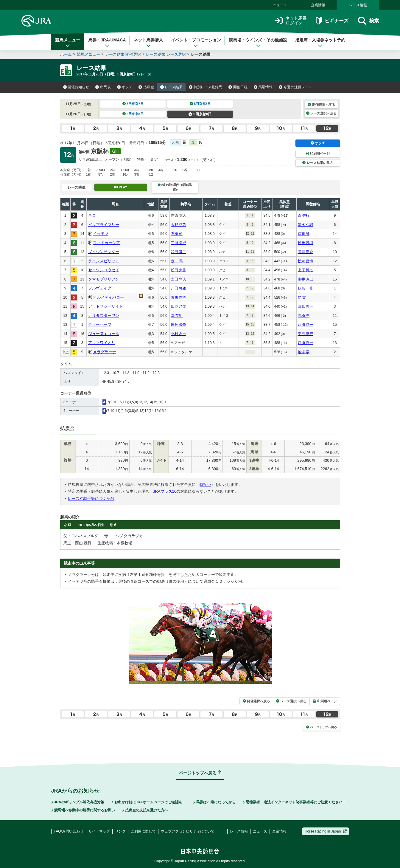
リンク (120, 831)
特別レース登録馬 (206, 87)
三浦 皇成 (179, 243)
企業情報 (318, 5)
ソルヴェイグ (100, 288)
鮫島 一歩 (305, 288)
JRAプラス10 (165, 491)
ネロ (92, 215)
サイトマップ (99, 831)
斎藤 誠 (304, 234)
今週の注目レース (295, 87)
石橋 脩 (177, 234)
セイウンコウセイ (104, 270)
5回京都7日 (200, 104)
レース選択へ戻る (321, 113)
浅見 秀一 (305, 306)
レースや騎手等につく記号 (91, 499)
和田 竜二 (179, 252)
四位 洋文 (179, 306)
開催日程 (238, 87)
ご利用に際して (143, 831)
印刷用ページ (317, 154)
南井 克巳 (305, 279)
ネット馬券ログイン (291, 21)
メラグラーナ (105, 352)
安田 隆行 (305, 334)
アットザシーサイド (106, 306)
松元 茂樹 (305, 243)
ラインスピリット (104, 261)
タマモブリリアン (104, 279)
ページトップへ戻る (322, 727)
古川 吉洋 (179, 297)
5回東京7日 (133, 104)
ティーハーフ (100, 324)
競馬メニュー (68, 43)
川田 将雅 (179, 288)
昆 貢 (302, 297)
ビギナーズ (332, 21)
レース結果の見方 (317, 163)
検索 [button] (368, 21)
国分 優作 (179, 325)
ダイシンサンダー (104, 252)
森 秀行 (304, 216)
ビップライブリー (104, 225)
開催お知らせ (76, 87)
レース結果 (172, 87)
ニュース (280, 5)
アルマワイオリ (102, 343)
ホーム (66, 54)
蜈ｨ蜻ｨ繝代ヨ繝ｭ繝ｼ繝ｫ (175, 187)
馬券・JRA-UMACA (107, 43)
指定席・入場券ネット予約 (320, 43)
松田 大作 (179, 270)
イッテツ (101, 234)
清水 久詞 (305, 225)
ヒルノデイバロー (108, 297)
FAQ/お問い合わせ (69, 831)
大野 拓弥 (179, 225)
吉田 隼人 (179, 279)
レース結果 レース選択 (166, 54)
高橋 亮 (304, 316)
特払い (205, 485)
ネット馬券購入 (148, 43)
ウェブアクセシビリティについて (188, 831)
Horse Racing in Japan (326, 831)
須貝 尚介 (305, 252)
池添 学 (304, 352)
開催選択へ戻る (321, 105)
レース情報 (358, 5)
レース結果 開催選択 (123, 54)
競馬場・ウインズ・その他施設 (258, 43)
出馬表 (103, 87)
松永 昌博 (305, 261)
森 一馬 (177, 261)
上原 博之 (305, 270)
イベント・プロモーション (196, 43)
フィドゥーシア (106, 243)
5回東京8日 (133, 114)
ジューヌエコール (104, 334)
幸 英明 (177, 316)
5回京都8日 (200, 114)
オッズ (125, 87)
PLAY (121, 187)
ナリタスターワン (104, 316)
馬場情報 (263, 87)
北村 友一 (179, 334)
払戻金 (146, 87)
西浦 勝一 (305, 325)
